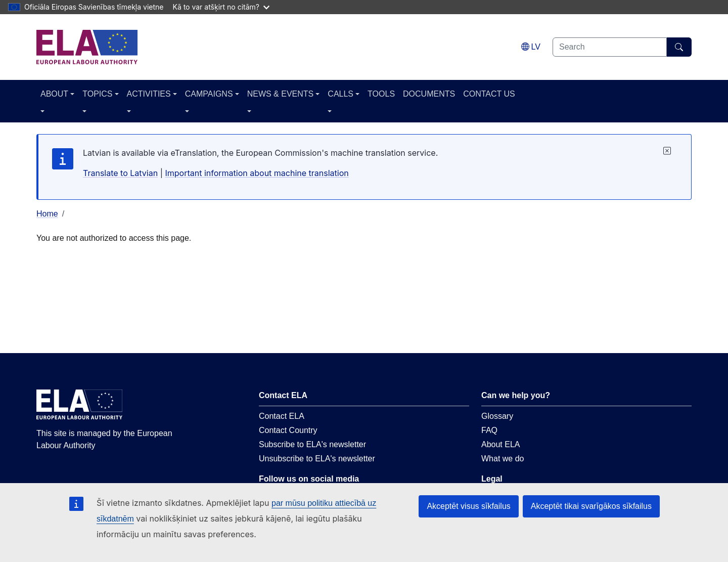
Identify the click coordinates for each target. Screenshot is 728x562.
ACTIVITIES (149, 94)
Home (47, 214)
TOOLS (381, 94)
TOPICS (97, 94)
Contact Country (288, 430)
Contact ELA (282, 416)
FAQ (489, 430)
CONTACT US (489, 94)
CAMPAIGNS (209, 94)
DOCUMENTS (429, 94)
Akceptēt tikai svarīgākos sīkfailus (591, 506)
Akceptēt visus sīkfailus (468, 506)
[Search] (679, 47)
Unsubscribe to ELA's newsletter (317, 459)
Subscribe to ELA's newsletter (312, 444)
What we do (503, 459)
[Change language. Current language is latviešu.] (531, 47)
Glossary (497, 416)
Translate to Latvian (120, 173)
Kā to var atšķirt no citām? (221, 7)
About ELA (501, 444)
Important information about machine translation (257, 173)
